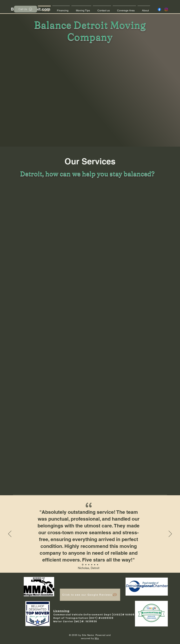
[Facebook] (159, 9)
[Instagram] (166, 9)
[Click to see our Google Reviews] (90, 595)
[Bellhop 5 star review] (83, 565)
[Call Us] (26, 9)
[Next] (170, 534)
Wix (97, 638)
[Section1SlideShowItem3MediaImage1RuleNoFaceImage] (92, 565)
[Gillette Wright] (98, 565)
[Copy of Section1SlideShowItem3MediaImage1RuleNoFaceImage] (95, 565)
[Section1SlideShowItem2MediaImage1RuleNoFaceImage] (89, 565)
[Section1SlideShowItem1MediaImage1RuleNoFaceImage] (86, 565)
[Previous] (10, 534)
